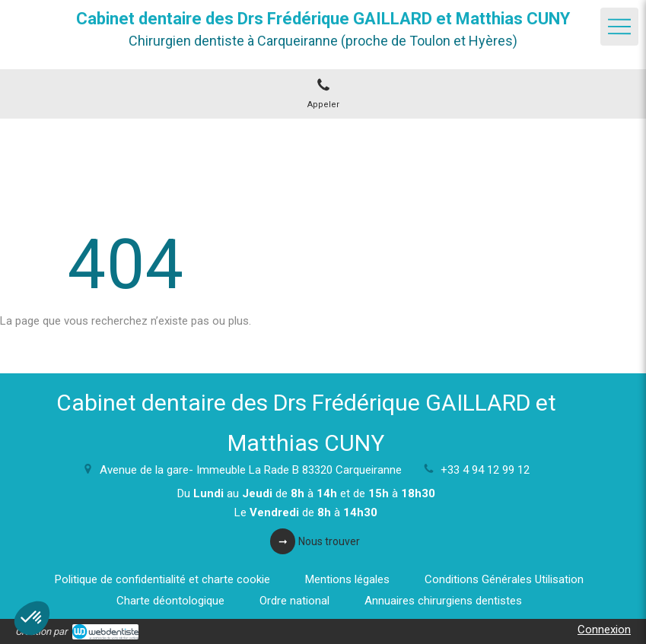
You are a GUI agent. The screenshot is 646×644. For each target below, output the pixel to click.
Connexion (604, 630)
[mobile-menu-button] (619, 27)
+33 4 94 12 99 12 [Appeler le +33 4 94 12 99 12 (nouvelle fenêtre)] (485, 470)
